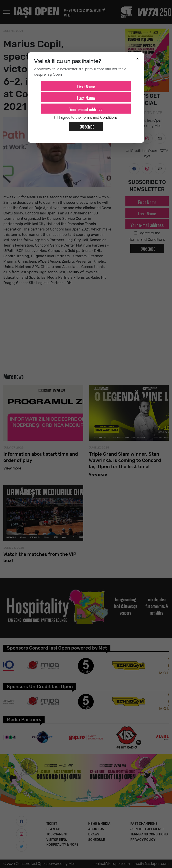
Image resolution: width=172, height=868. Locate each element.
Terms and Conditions (100, 117)
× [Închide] (138, 58)
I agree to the (86, 118)
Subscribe (85, 125)
